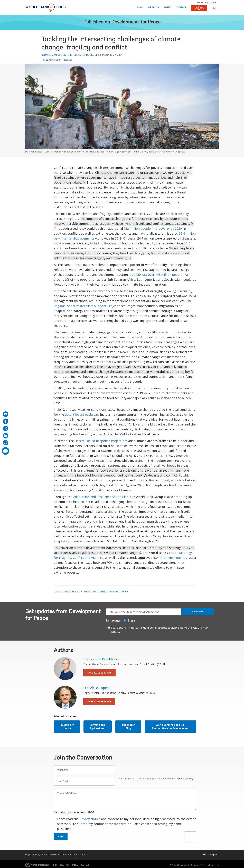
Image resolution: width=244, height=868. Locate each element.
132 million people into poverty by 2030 (153, 228)
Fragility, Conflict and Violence (90, 592)
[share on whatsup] (6, 443)
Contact (181, 8)
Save (61, 837)
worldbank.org (207, 2)
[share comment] (6, 451)
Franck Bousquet (88, 55)
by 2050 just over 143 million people (156, 275)
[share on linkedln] (6, 436)
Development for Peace (136, 22)
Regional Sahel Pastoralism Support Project (86, 306)
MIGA (75, 865)
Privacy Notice (90, 819)
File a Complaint (211, 855)
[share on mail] (6, 414)
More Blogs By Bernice (99, 673)
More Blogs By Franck (99, 701)
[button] (214, 8)
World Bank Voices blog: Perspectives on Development (170, 726)
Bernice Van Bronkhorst (58, 55)
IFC (68, 865)
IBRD (55, 865)
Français (68, 60)
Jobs (76, 855)
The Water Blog (128, 726)
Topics (168, 8)
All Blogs (153, 8)
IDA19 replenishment (169, 558)
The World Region (119, 592)
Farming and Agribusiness (98, 726)
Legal (28, 855)
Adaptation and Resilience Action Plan (101, 497)
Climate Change (62, 592)
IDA (62, 865)
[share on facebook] (6, 421)
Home (139, 8)
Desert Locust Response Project (98, 441)
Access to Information (60, 855)
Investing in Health (67, 726)
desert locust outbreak (82, 414)
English (58, 60)
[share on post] (6, 428)
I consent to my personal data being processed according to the (160, 630)
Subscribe (197, 612)
